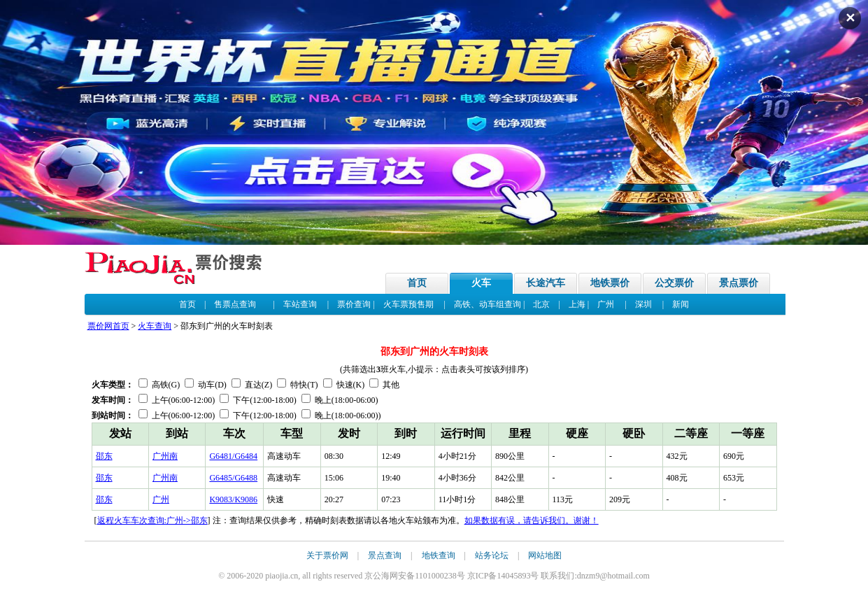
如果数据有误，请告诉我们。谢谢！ (532, 520)
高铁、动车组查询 (488, 304)
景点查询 (385, 555)
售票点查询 (235, 304)
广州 (606, 304)
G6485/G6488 (233, 478)
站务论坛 (492, 555)
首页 (417, 283)
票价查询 (354, 304)
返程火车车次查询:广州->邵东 (152, 520)
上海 (577, 304)
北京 (541, 304)
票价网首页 (108, 326)
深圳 (643, 304)
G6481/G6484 (233, 456)
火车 (481, 283)
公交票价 (674, 283)
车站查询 (300, 304)
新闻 (681, 304)
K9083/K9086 (233, 499)
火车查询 (155, 326)
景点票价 (739, 283)
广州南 (165, 456)
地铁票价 (610, 283)
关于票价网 (327, 555)
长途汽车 (546, 283)
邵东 (104, 456)
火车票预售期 (408, 304)
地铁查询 (439, 555)
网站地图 (545, 555)
